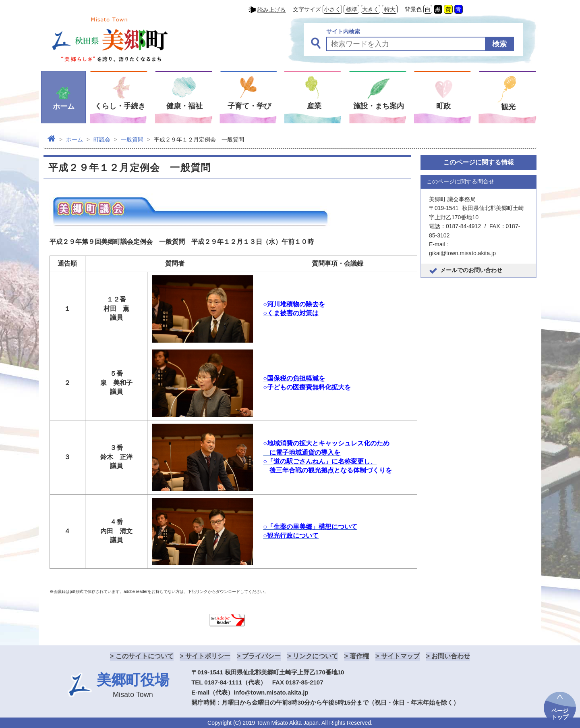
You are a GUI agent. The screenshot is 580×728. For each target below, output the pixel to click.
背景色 (413, 9)
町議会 (102, 139)
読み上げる (271, 10)
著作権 (359, 656)
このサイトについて (145, 656)
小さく (332, 9)
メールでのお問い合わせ (471, 270)
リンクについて (315, 656)
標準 (352, 9)
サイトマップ (400, 656)
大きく (371, 9)
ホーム (75, 139)
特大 (390, 9)
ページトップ (560, 714)
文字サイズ (307, 9)
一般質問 (132, 139)
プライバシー (261, 656)
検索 (499, 44)
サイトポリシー (208, 656)
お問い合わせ (451, 656)
